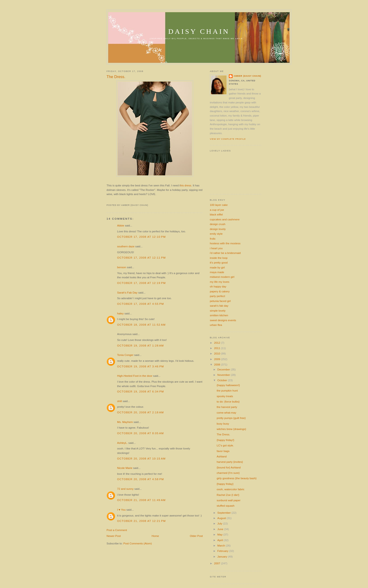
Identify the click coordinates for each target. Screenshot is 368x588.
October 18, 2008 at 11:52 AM (141, 325)
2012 (217, 343)
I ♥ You (121, 510)
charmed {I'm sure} (228, 473)
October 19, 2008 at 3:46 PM (141, 366)
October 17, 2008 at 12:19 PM (141, 283)
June (221, 529)
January (223, 556)
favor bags (223, 451)
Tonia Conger (125, 355)
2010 (217, 353)
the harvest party (227, 407)
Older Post (196, 536)
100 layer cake (219, 205)
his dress (186, 185)
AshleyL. (122, 443)
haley (120, 313)
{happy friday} (225, 484)
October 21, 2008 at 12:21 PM (141, 521)
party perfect (217, 296)
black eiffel (216, 214)
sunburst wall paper (228, 500)
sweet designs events (223, 320)
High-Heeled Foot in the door (135, 376)
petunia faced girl (220, 301)
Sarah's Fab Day (127, 292)
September (224, 513)
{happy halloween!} (228, 385)
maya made (217, 272)
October (223, 380)
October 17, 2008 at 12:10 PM (141, 237)
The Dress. (116, 77)
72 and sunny (125, 489)
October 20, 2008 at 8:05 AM (140, 433)
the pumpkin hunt (227, 390)
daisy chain (199, 31)
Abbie (121, 225)
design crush (218, 224)
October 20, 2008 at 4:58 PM (141, 479)
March (222, 545)
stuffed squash (226, 506)
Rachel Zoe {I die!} (228, 495)
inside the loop (219, 258)
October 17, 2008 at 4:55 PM (141, 304)
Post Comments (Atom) (137, 543)
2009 (217, 359)
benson (122, 267)
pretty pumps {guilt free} (231, 418)
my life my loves (220, 282)
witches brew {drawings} (231, 429)
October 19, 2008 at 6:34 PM (141, 391)
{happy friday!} (225, 440)
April (220, 540)
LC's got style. (225, 445)
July (220, 523)
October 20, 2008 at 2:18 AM (140, 412)
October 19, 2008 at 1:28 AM (140, 345)
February (223, 551)
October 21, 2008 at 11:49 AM (141, 500)
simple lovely (218, 311)
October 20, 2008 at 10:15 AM (141, 458)
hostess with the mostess (225, 243)
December (224, 369)
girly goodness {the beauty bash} (237, 478)
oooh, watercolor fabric (230, 489)
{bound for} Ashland (229, 467)
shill (119, 401)
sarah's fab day (219, 306)
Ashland (222, 456)
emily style (216, 234)
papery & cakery (220, 291)
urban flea (216, 325)
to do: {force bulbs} (228, 401)
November (224, 375)
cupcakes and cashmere (225, 219)
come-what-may (226, 413)
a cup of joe (217, 210)
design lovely (218, 229)
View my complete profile (228, 139)
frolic (213, 239)
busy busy (223, 424)
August (222, 518)
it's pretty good (219, 262)
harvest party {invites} (230, 462)
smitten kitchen (219, 315)
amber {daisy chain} (247, 76)
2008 (217, 364)
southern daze (126, 246)
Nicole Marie (125, 468)
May (220, 534)
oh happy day (218, 286)
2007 (217, 563)
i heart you (216, 248)
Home (155, 536)
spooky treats (225, 396)
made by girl (217, 267)
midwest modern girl (222, 277)
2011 (217, 348)
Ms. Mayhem (125, 422)
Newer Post (114, 536)
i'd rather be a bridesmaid (225, 253)
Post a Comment (117, 530)
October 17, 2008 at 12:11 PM (141, 258)
